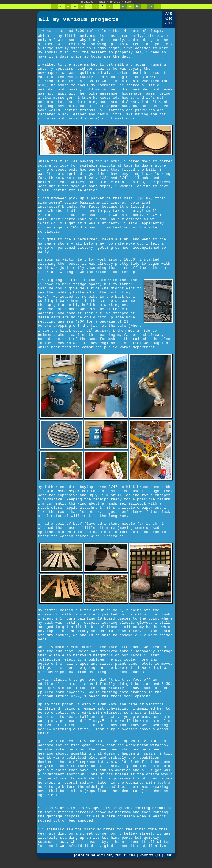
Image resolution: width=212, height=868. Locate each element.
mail (102, 2)
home (128, 2)
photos (115, 2)
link (168, 855)
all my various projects (79, 20)
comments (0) (150, 855)
